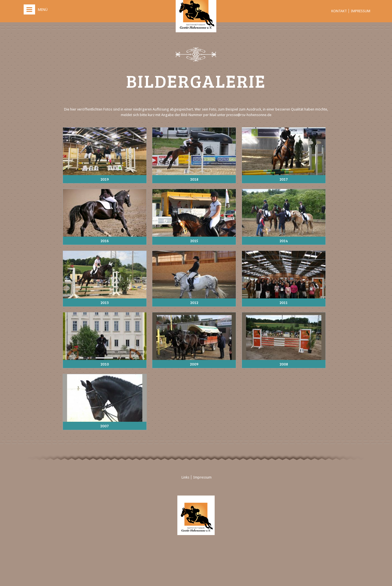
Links (185, 477)
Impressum (361, 11)
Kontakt (339, 11)
